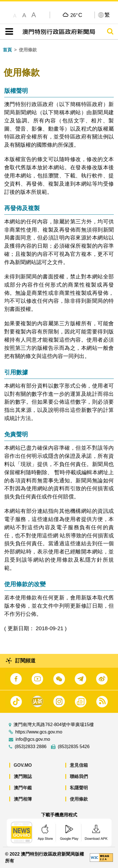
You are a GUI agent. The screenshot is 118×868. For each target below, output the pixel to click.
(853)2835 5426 (74, 747)
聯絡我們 (79, 776)
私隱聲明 (79, 788)
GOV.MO (23, 765)
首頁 (7, 50)
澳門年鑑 (23, 788)
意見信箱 (79, 765)
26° (76, 15)
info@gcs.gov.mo (33, 739)
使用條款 (79, 799)
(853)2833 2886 (31, 747)
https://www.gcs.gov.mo (39, 732)
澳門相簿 (23, 799)
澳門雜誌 (23, 776)
